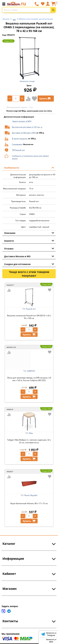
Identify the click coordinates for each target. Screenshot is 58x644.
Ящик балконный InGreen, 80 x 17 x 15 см (29, 503)
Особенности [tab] (29, 167)
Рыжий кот (31, 309)
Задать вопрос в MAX (22, 121)
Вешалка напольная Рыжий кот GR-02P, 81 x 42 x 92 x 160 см (29, 317)
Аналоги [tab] (29, 241)
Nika (31, 433)
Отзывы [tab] (29, 248)
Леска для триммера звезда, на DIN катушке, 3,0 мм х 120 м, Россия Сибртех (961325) (29, 379)
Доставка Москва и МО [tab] (29, 256)
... (14, 18)
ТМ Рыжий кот (18, 150)
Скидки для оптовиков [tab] (29, 264)
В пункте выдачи (20, 139)
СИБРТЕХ (31, 371)
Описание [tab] (29, 233)
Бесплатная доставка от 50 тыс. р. (27, 127)
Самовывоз (17, 144)
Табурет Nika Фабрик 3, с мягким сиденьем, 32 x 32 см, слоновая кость (29, 441)
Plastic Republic (31, 495)
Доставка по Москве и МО (24, 133)
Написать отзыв (27, 81)
